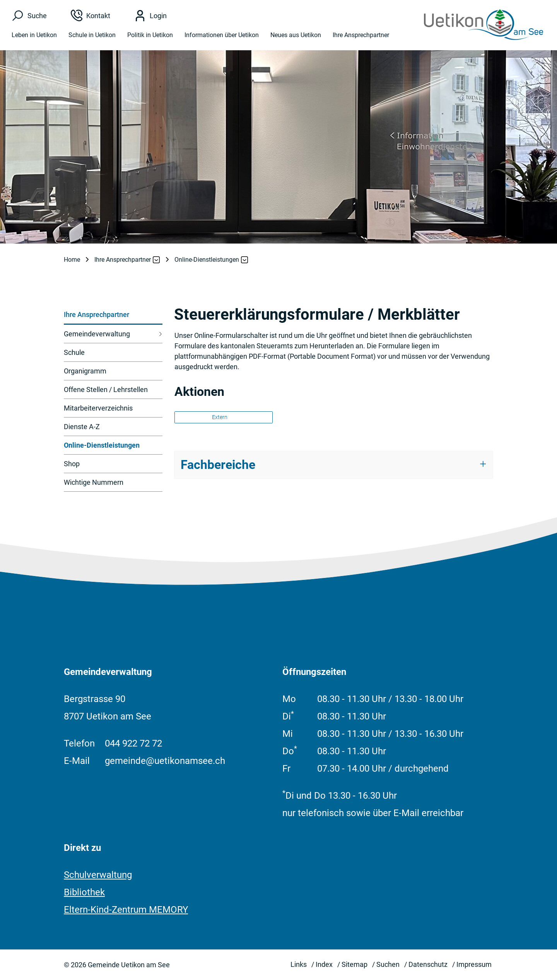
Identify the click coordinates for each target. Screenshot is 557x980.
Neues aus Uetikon (296, 36)
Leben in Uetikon (34, 36)
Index (324, 964)
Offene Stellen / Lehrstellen (106, 389)
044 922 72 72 (133, 743)
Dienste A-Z (82, 427)
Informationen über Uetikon (222, 36)
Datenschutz (428, 964)
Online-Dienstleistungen (102, 448)
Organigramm (85, 371)
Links (299, 964)
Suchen (388, 964)
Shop (72, 464)
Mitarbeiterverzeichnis (98, 408)
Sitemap (355, 964)
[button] (123, 260)
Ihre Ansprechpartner (361, 36)
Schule (74, 352)
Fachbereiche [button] (218, 465)
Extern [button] (220, 417)
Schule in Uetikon (92, 36)
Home (72, 260)
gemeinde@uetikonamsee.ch (165, 761)
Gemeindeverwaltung (97, 334)
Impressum (474, 964)
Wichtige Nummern (94, 482)
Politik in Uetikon (150, 36)
